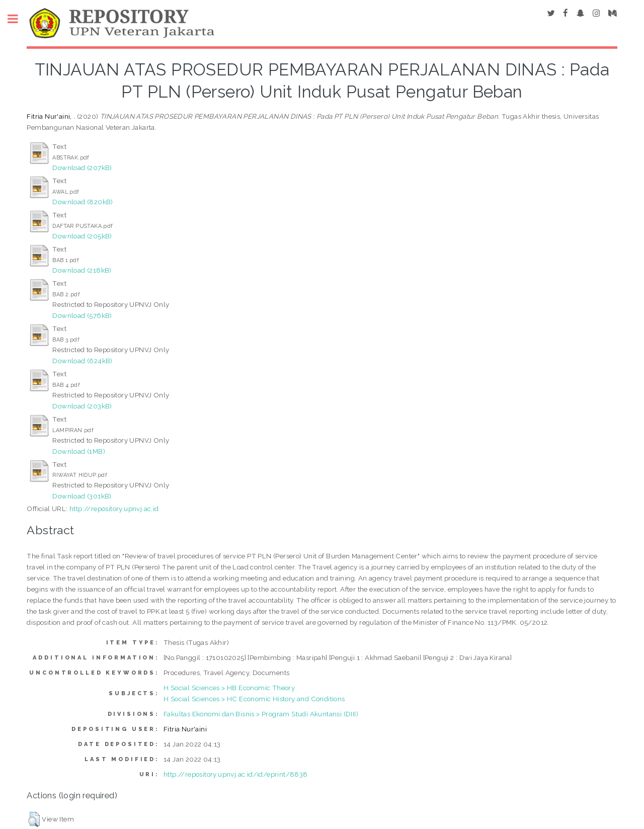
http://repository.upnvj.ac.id (114, 509)
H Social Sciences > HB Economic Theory (229, 688)
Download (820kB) (83, 202)
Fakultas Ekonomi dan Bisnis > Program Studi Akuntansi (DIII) (261, 714)
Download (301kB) (82, 496)
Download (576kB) (82, 315)
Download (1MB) (79, 451)
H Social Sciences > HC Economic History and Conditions (254, 699)
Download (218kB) (82, 270)
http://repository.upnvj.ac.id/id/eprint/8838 (236, 774)
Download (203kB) (82, 406)
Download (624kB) (82, 361)
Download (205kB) (82, 236)
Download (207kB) (82, 168)
